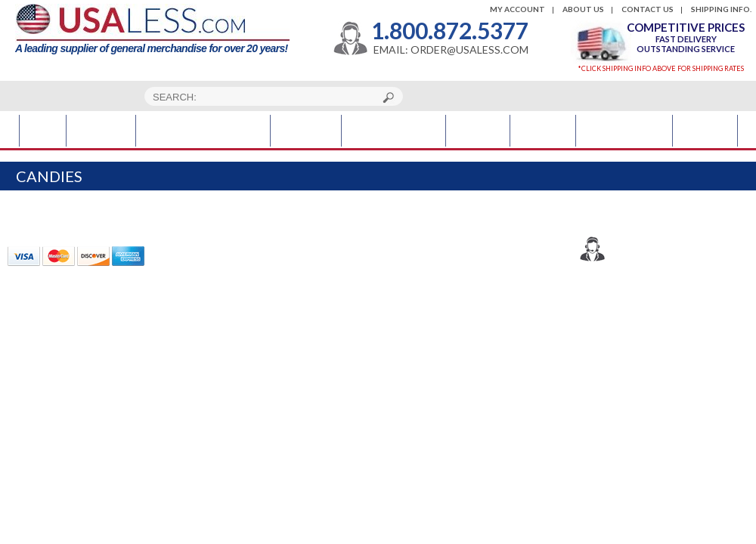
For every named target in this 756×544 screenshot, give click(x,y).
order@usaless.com (674, 272)
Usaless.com (640, 311)
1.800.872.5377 (450, 30)
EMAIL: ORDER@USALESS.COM (451, 50)
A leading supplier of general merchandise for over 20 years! (152, 29)
